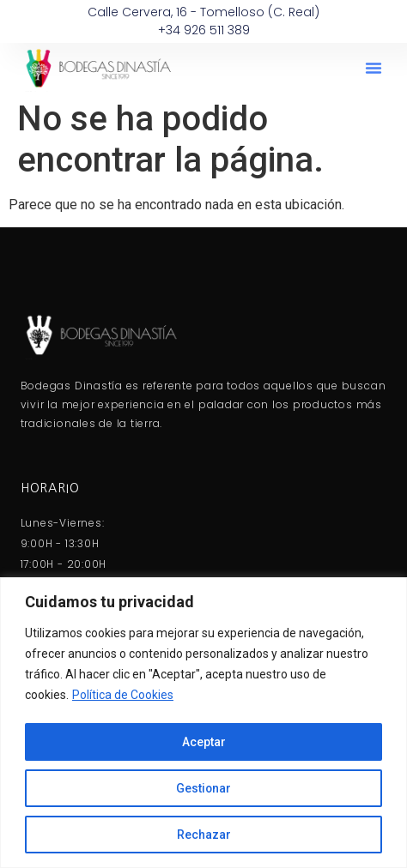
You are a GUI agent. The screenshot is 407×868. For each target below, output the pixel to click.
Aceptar (204, 742)
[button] (374, 68)
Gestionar (204, 788)
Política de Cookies (123, 696)
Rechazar (204, 835)
